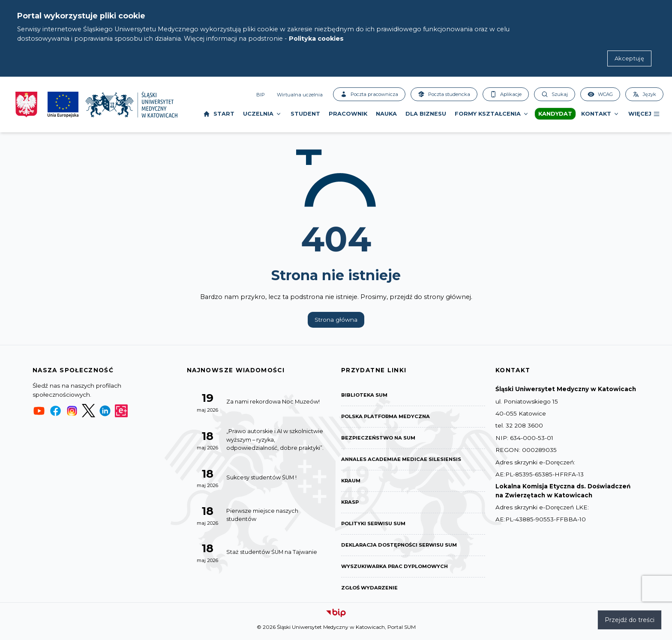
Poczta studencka (444, 94)
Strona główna (336, 320)
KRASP (351, 504)
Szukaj (555, 94)
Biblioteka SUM (365, 395)
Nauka (386, 114)
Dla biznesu (426, 114)
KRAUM (352, 483)
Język (644, 94)
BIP (261, 95)
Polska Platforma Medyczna (388, 417)
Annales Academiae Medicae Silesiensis (403, 461)
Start (219, 114)
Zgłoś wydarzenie (370, 592)
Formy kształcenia (492, 114)
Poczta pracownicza (369, 94)
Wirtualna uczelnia (300, 95)
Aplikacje (506, 94)
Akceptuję (629, 58)
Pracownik (348, 114)
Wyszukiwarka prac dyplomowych (398, 570)
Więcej (644, 114)
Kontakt (600, 114)
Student (305, 114)
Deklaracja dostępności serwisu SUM (402, 548)
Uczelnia (262, 114)
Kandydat (555, 114)
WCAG (600, 94)
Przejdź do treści (630, 620)
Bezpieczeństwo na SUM (380, 439)
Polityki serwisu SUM (375, 526)
